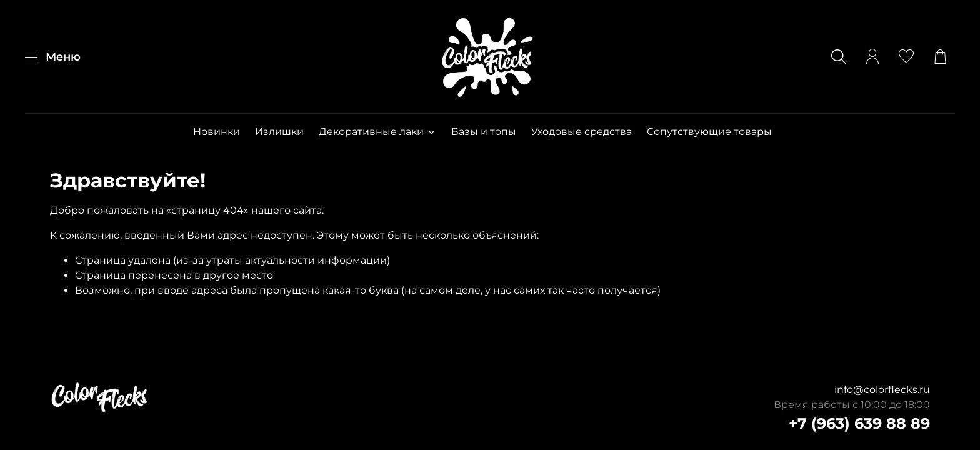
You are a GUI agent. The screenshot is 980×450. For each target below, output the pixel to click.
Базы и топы (484, 132)
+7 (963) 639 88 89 (859, 423)
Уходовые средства (582, 132)
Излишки (279, 132)
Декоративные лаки (377, 132)
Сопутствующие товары (709, 132)
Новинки (217, 132)
